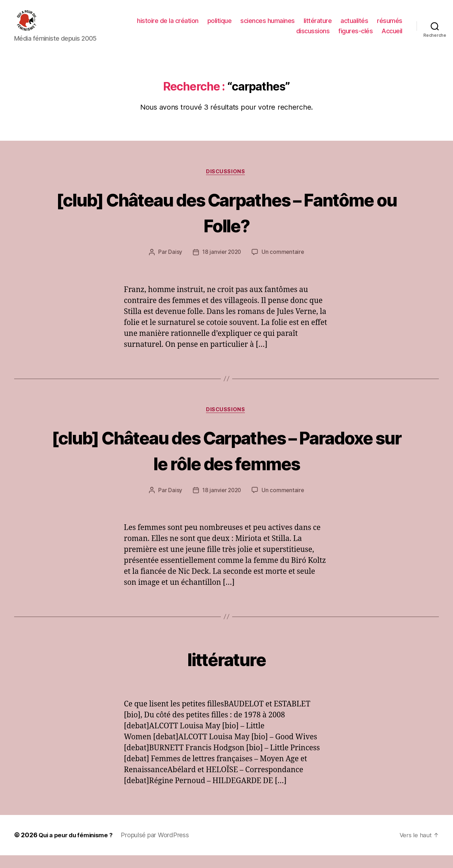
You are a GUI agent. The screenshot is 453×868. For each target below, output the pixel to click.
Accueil (392, 36)
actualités (354, 26)
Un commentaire (284, 264)
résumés (390, 26)
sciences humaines (268, 26)
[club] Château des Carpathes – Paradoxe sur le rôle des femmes (226, 462)
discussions (313, 36)
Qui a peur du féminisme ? (78, 848)
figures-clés (355, 36)
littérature (318, 26)
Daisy (174, 264)
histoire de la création (168, 26)
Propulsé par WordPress (160, 848)
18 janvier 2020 (221, 264)
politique (220, 26)
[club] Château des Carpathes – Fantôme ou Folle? (226, 223)
